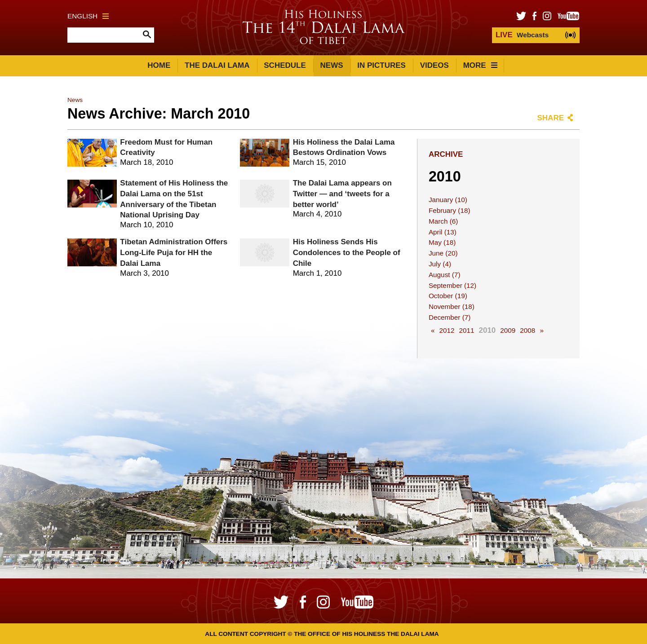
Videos (434, 65)
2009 (508, 330)
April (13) (443, 232)
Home (159, 65)
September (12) (452, 285)
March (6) (443, 221)
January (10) (448, 200)
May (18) (442, 242)
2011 (466, 330)
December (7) (450, 317)
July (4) (440, 264)
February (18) (450, 210)
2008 (527, 330)
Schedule (285, 65)
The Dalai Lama (217, 65)
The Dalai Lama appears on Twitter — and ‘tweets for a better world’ (342, 194)
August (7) (445, 275)
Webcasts (522, 35)
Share (550, 118)
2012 (447, 330)
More (480, 65)
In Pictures (381, 65)
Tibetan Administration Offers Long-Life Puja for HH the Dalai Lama (174, 253)
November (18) (452, 307)
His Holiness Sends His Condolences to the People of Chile (347, 253)
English (88, 16)
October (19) (448, 296)
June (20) (443, 253)
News (332, 65)
